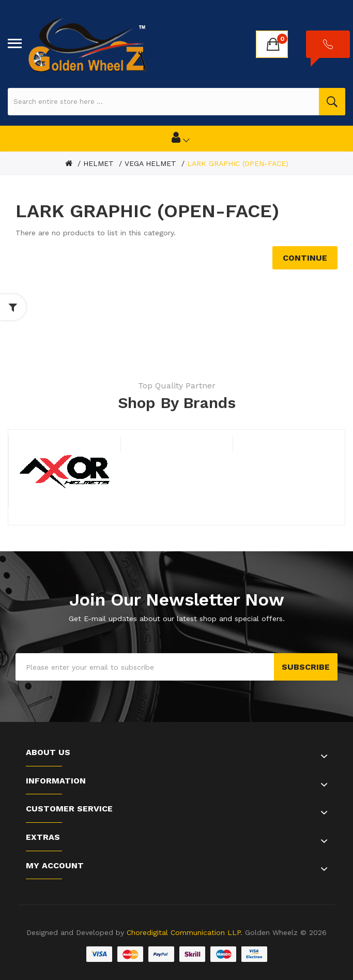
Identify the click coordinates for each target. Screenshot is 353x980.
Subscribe (306, 667)
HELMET (98, 163)
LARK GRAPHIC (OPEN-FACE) (238, 163)
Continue (305, 258)
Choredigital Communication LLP (183, 932)
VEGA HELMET (150, 163)
